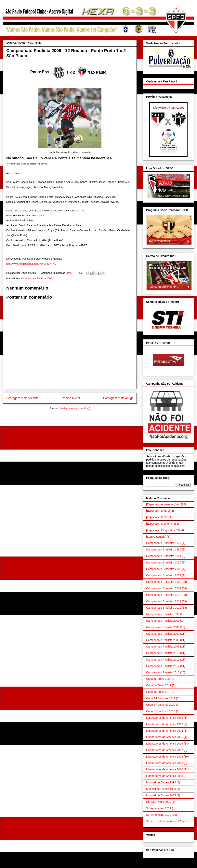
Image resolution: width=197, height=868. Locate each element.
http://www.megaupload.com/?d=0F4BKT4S (31, 264)
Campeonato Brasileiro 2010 (164, 595)
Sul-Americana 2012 (159, 815)
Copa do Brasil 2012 (159, 692)
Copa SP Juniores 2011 (161, 698)
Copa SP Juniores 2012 (161, 705)
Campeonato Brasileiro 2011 (164, 601)
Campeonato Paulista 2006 (37, 278)
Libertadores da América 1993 (165, 724)
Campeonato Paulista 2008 (163, 640)
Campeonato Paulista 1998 (163, 614)
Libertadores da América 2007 (165, 750)
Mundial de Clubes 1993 (161, 789)
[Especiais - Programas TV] (163, 530)
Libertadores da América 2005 (165, 737)
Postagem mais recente (22, 398)
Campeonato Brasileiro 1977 (164, 543)
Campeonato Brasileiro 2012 (164, 608)
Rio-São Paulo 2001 (158, 802)
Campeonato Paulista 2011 (163, 660)
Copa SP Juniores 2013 (161, 711)
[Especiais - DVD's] (158, 511)
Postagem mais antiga (118, 398)
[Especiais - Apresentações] (163, 504)
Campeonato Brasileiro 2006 (164, 569)
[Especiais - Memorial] (160, 524)
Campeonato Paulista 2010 (163, 653)
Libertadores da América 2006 (165, 744)
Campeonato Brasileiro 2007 (164, 575)
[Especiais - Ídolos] (158, 517)
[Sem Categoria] (156, 537)
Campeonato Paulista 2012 (163, 666)
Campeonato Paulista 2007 (163, 634)
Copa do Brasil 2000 (159, 679)
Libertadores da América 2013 (165, 776)
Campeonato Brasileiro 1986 (164, 549)
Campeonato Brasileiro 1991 (164, 556)
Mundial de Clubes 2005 (161, 795)
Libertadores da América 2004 (165, 731)
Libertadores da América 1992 (165, 718)
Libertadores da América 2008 (165, 757)
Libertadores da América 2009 (165, 763)
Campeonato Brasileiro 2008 (164, 582)
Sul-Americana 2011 (159, 808)
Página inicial (71, 398)
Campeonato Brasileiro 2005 (164, 562)
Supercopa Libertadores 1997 (164, 821)
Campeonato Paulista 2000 (163, 621)
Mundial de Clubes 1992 (161, 782)
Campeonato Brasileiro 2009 (164, 588)
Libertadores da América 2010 (165, 769)
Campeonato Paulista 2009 (163, 647)
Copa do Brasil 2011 (159, 685)
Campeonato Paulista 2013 (163, 672)
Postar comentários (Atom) (75, 408)
